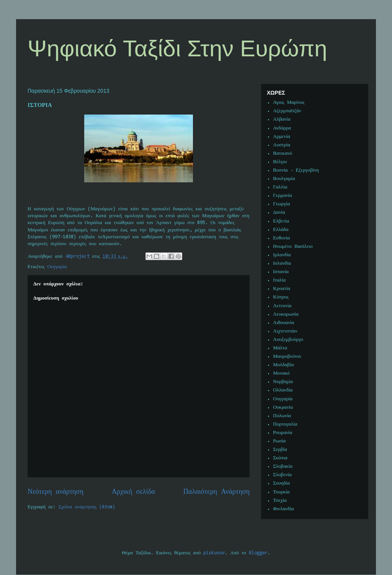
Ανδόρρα (282, 128)
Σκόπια (280, 458)
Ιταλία (279, 280)
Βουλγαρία (284, 179)
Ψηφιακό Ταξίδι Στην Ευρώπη (177, 48)
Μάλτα (280, 348)
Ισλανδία (282, 263)
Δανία (279, 212)
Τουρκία (281, 492)
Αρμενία (282, 137)
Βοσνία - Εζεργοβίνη (296, 170)
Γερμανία (282, 196)
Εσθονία (281, 238)
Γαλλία (280, 187)
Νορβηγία (283, 382)
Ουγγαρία (57, 267)
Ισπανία (281, 272)
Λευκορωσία (286, 314)
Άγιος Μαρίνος (289, 102)
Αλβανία (282, 119)
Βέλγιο (280, 162)
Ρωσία (279, 441)
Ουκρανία (283, 407)
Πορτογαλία (285, 424)
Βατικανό (283, 153)
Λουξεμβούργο (288, 340)
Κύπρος (281, 297)
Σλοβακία (283, 466)
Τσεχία (280, 500)
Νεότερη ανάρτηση (56, 492)
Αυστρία (282, 145)
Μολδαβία (283, 365)
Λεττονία (282, 306)
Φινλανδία (283, 509)
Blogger (258, 553)
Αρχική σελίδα (133, 492)
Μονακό (281, 373)
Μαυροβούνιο (287, 356)
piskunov (214, 553)
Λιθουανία (283, 323)
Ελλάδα (281, 230)
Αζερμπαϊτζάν (287, 111)
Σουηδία (281, 483)
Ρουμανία (283, 433)
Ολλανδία (283, 390)
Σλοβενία (282, 475)
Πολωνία (282, 416)
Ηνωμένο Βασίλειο (293, 247)
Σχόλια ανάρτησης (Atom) (87, 507)
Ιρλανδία (282, 255)
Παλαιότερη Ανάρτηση (216, 492)
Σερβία (280, 450)
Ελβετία (281, 221)
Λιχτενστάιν (285, 331)
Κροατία (282, 289)
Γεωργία (281, 204)
